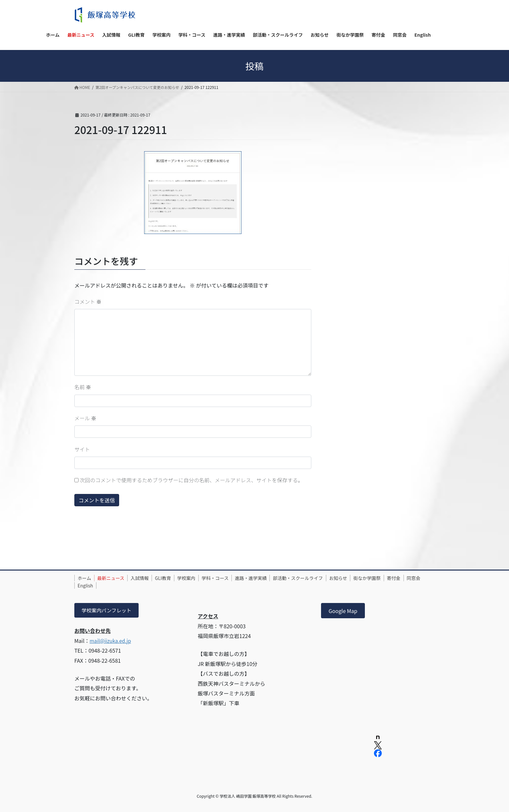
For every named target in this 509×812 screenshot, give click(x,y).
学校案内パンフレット (108, 611)
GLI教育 (174, 578)
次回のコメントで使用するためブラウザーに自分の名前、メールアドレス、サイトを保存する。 (192, 480)
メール (85, 418)
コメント (88, 301)
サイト (82, 449)
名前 (83, 387)
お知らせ (366, 578)
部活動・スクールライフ (322, 578)
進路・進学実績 (272, 578)
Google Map (343, 611)
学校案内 (201, 578)
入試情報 (148, 578)
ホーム (86, 578)
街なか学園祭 (397, 578)
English (133, 585)
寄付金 (86, 585)
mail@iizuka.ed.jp (111, 641)
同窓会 (109, 585)
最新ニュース (116, 578)
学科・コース (233, 578)
